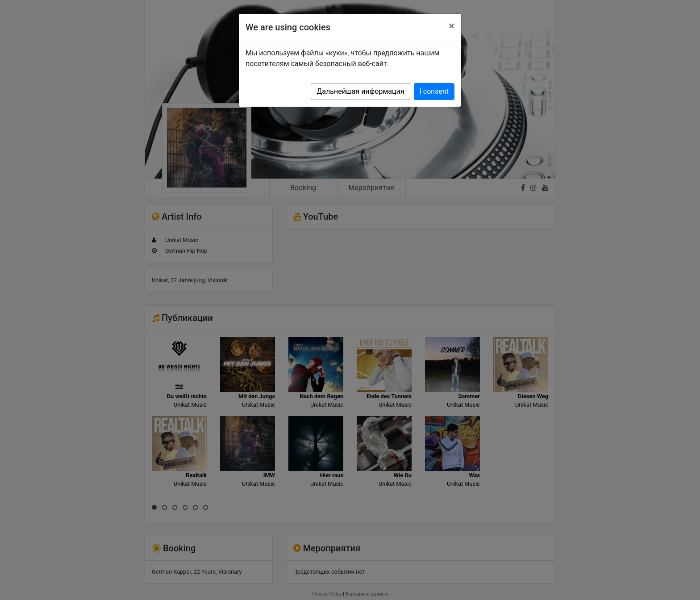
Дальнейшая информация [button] (360, 91)
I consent (434, 91)
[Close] (452, 26)
